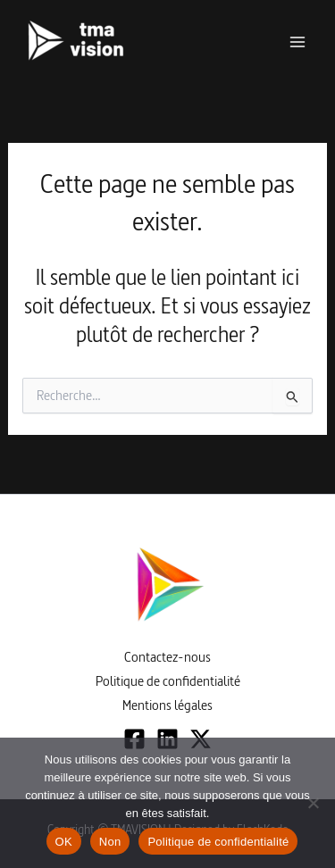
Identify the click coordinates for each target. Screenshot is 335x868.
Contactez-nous (167, 657)
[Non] (313, 803)
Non (110, 842)
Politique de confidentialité (168, 681)
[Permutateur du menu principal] (297, 42)
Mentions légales (167, 705)
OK (64, 842)
